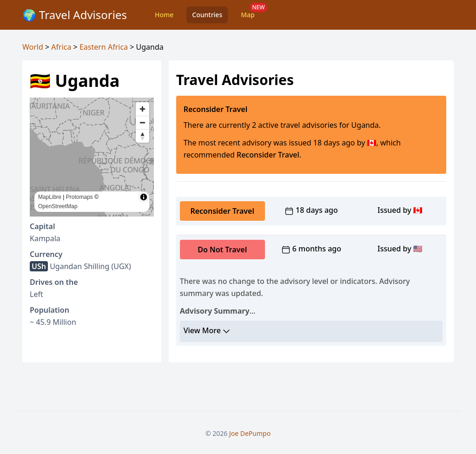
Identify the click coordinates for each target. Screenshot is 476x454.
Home (164, 15)
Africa (61, 47)
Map (248, 15)
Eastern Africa (104, 47)
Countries (207, 15)
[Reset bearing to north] (142, 136)
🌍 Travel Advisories (75, 15)
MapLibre (50, 197)
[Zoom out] (142, 122)
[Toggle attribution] (144, 197)
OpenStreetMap (58, 206)
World (33, 47)
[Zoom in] (142, 109)
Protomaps (79, 197)
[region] (92, 157)
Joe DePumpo (250, 433)
